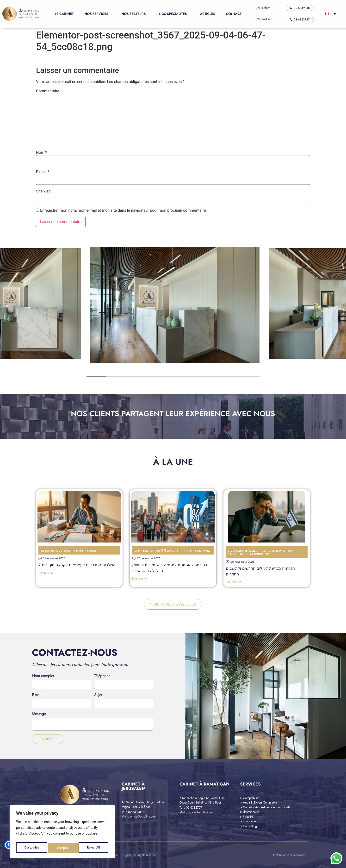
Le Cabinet (64, 14)
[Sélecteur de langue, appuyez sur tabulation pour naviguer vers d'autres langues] (330, 14)
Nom (41, 153)
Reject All (63, 848)
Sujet (98, 695)
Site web (43, 191)
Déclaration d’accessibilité (288, 855)
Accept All (94, 848)
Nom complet (43, 676)
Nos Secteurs (135, 14)
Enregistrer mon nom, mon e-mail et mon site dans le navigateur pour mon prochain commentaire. (124, 211)
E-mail (43, 172)
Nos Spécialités (174, 14)
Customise (31, 848)
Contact (234, 14)
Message (39, 714)
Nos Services (97, 14)
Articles (207, 14)
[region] (62, 833)
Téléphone (102, 676)
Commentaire (49, 91)
